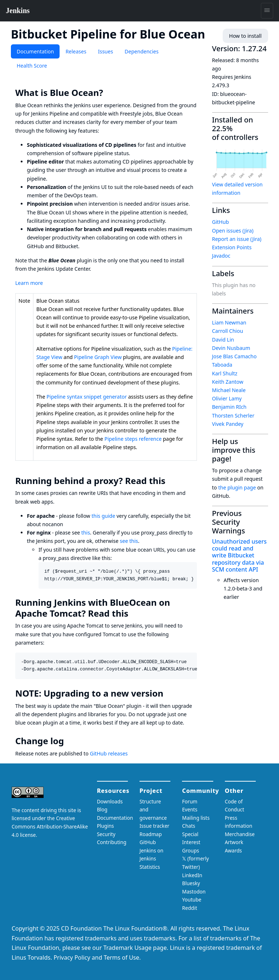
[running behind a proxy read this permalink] (170, 481)
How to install (245, 36)
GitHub (221, 222)
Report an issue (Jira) (237, 239)
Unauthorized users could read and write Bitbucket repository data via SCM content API (239, 555)
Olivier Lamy (227, 398)
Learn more (29, 283)
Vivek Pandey (228, 424)
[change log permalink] (69, 741)
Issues (106, 51)
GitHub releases (109, 753)
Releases (76, 51)
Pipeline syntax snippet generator (87, 397)
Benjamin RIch (229, 407)
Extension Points (232, 247)
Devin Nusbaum (231, 348)
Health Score (32, 66)
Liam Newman (229, 322)
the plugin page (237, 487)
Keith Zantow (228, 382)
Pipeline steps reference (133, 439)
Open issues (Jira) (233, 231)
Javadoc (221, 256)
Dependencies (141, 51)
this (86, 533)
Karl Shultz (225, 373)
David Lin (223, 340)
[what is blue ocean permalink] (108, 93)
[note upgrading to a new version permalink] (169, 693)
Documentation (35, 51)
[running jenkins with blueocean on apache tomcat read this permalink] (133, 613)
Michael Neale (229, 390)
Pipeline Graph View (98, 357)
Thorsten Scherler (233, 416)
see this (129, 541)
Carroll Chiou (228, 331)
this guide (103, 516)
